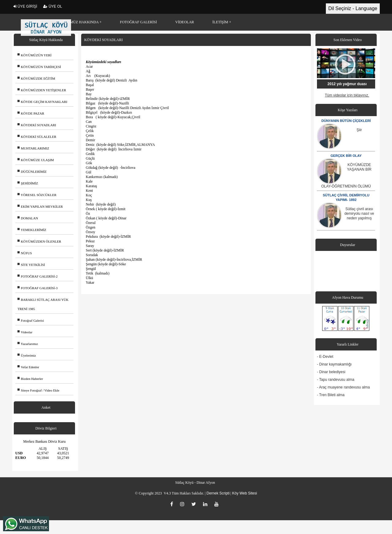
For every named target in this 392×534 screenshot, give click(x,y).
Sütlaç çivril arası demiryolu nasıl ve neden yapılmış (359, 214)
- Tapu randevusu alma (336, 380)
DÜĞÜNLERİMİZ (32, 172)
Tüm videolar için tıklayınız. (347, 95)
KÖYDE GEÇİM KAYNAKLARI (42, 102)
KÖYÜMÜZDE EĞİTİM (36, 78)
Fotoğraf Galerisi (31, 320)
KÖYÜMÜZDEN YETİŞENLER (42, 90)
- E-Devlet (325, 357)
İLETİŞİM (220, 22)
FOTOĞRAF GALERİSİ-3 (38, 288)
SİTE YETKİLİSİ (31, 265)
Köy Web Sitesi (245, 493)
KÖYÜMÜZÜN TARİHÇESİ (39, 67)
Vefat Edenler (28, 367)
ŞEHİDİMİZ (28, 183)
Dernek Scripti (218, 493)
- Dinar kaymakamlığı (334, 364)
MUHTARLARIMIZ (33, 148)
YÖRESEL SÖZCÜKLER (37, 195)
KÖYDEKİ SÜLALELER (37, 137)
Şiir (359, 130)
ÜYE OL (53, 6)
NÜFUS (25, 253)
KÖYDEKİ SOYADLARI (37, 125)
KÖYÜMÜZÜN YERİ (34, 55)
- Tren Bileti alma (331, 395)
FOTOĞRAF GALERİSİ (138, 22)
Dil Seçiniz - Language (353, 8)
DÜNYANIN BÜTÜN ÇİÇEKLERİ (346, 121)
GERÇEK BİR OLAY (346, 156)
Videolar (25, 332)
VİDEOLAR (185, 22)
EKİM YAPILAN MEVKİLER (40, 206)
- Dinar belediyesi (331, 372)
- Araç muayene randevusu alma (343, 387)
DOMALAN (28, 218)
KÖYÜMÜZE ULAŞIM (36, 160)
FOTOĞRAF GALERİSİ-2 (38, 276)
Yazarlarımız (28, 344)
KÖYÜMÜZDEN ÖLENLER (39, 241)
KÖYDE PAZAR (31, 113)
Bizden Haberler (30, 379)
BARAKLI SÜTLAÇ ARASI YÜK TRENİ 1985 (43, 304)
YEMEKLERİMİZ (32, 230)
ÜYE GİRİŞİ (25, 6)
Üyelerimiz (27, 355)
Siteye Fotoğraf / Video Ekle (38, 390)
